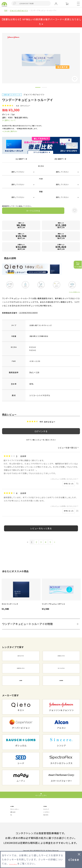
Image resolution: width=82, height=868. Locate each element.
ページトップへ (41, 795)
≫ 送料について (9, 120)
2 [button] (44, 88)
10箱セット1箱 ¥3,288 (21, 247)
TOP (6, 10)
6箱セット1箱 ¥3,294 (21, 236)
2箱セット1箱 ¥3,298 (21, 225)
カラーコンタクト (61, 668)
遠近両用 (61, 681)
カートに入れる (33, 211)
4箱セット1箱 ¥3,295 (61, 225)
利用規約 (49, 807)
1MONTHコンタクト (21, 668)
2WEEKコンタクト (61, 656)
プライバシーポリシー (23, 812)
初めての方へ (51, 822)
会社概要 (15, 807)
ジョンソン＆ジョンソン (19, 10)
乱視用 (21, 681)
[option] (21, 595)
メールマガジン (52, 817)
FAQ (13, 822)
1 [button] (38, 88)
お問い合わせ (18, 817)
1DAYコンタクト (21, 656)
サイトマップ (51, 812)
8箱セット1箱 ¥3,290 (61, 236)
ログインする (41, 431)
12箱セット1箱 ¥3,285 (61, 247)
